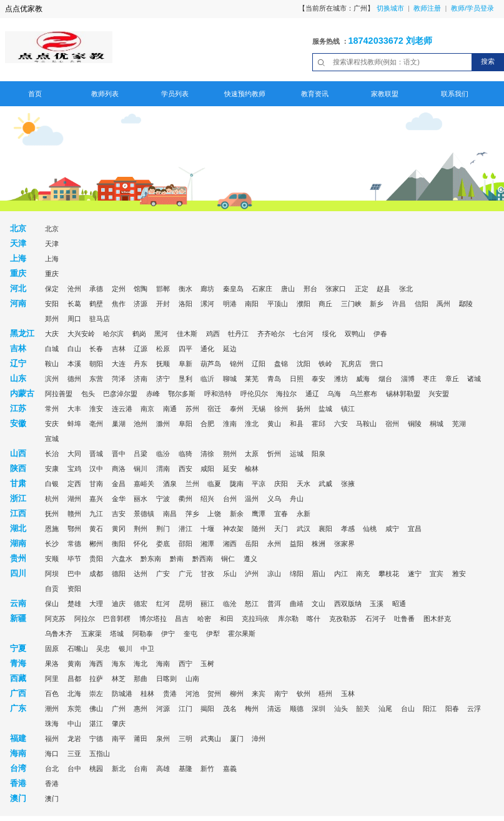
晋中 (119, 454)
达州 (141, 574)
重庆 (52, 274)
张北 (406, 289)
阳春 (452, 709)
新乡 (377, 304)
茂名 (230, 709)
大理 (96, 604)
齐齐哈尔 (271, 334)
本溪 (74, 364)
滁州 (163, 424)
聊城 (230, 379)
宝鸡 (74, 469)
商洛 (119, 469)
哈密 (204, 619)
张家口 (336, 289)
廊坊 (207, 289)
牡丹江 (238, 334)
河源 (163, 709)
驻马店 (100, 319)
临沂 (207, 379)
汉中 (96, 469)
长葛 (74, 304)
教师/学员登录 (472, 8)
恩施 (52, 529)
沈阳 (304, 364)
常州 (52, 409)
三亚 (74, 754)
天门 (281, 529)
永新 (304, 514)
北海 (74, 694)
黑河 (161, 334)
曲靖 (297, 604)
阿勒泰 (143, 634)
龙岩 (74, 739)
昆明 (185, 604)
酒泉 (170, 484)
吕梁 (141, 454)
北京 (52, 229)
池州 (141, 424)
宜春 (281, 514)
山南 (192, 679)
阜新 (185, 364)
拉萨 (96, 679)
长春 (96, 349)
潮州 (52, 709)
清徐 (207, 454)
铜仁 (228, 559)
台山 (408, 709)
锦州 (237, 364)
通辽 (312, 394)
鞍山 (52, 364)
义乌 (274, 499)
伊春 (380, 334)
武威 (325, 484)
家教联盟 (385, 94)
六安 (341, 424)
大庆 (52, 334)
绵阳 (297, 574)
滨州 (52, 379)
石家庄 (262, 289)
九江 (96, 514)
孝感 (348, 529)
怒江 (252, 604)
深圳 (319, 709)
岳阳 (252, 544)
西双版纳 (348, 604)
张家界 (344, 544)
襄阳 (325, 529)
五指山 (100, 754)
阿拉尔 (85, 619)
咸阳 (207, 469)
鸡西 (213, 334)
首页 (35, 94)
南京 (147, 409)
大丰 (74, 409)
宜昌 (415, 529)
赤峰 (153, 394)
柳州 (237, 694)
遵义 (250, 559)
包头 (88, 394)
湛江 (96, 724)
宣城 (52, 439)
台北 (52, 769)
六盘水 (122, 559)
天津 (52, 244)
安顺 (52, 559)
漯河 (207, 304)
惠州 (141, 709)
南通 (170, 409)
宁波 (163, 499)
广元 (185, 574)
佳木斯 (187, 334)
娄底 (163, 544)
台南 (141, 769)
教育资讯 (315, 94)
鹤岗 (139, 334)
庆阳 (281, 484)
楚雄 (74, 604)
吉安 (119, 514)
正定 (362, 289)
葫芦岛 (211, 364)
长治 (52, 454)
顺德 (297, 709)
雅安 (459, 574)
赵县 (383, 289)
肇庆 (119, 724)
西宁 (185, 664)
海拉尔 (286, 394)
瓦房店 (351, 364)
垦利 (185, 379)
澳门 (52, 799)
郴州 (96, 544)
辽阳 (259, 364)
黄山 (274, 424)
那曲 (141, 679)
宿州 (392, 424)
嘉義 (230, 769)
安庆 (52, 424)
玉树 (207, 664)
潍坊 (341, 379)
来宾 (259, 694)
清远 (274, 709)
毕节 (74, 559)
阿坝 (52, 574)
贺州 (214, 694)
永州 (274, 544)
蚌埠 (74, 424)
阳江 (430, 709)
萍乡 (192, 514)
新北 (119, 769)
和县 (297, 424)
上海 (52, 259)
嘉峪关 (144, 484)
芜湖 (459, 424)
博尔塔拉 (153, 619)
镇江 (348, 409)
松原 (163, 349)
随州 (259, 529)
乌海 (334, 394)
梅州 (252, 709)
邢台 (310, 289)
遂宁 (415, 574)
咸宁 (392, 529)
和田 (227, 619)
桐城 (437, 424)
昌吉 (182, 619)
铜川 (141, 469)
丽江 (207, 604)
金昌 (119, 484)
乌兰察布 (363, 394)
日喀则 (166, 679)
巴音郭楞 (117, 619)
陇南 (237, 484)
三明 (185, 739)
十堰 (207, 529)
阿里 (52, 679)
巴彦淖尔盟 (120, 394)
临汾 (163, 454)
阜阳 (185, 424)
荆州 (141, 529)
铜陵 (415, 424)
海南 (163, 664)
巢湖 (119, 424)
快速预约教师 (245, 94)
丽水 (141, 499)
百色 (52, 694)
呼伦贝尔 (254, 394)
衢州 (185, 499)
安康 (52, 469)
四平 (185, 349)
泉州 (163, 739)
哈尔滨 (113, 334)
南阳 (252, 304)
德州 (74, 379)
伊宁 (168, 634)
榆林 (252, 469)
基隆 (185, 769)
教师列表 (105, 94)
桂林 (147, 694)
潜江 (185, 529)
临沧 (230, 604)
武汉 (304, 529)
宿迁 (214, 409)
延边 (230, 349)
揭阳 (207, 709)
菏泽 (119, 379)
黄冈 (119, 529)
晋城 (96, 454)
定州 (119, 289)
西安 (185, 469)
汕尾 (385, 709)
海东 (119, 664)
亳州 (96, 424)
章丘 (452, 379)
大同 (74, 454)
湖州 (74, 499)
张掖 (348, 484)
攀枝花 (389, 574)
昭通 (399, 604)
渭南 (163, 469)
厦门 (237, 739)
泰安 (319, 379)
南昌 (170, 514)
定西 (74, 484)
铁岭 (325, 364)
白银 (52, 484)
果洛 (52, 664)
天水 (304, 484)
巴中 (74, 574)
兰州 (192, 484)
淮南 (230, 424)
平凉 (259, 484)
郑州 (52, 319)
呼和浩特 (218, 394)
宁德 (96, 739)
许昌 (399, 304)
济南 (141, 379)
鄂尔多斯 (182, 394)
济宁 (163, 379)
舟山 (297, 499)
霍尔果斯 (242, 634)
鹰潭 (259, 514)
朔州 (230, 454)
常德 (74, 544)
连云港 (122, 409)
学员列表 (175, 94)
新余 (237, 514)
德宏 (141, 604)
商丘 (325, 304)
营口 (377, 364)
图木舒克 (437, 619)
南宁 (281, 694)
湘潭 (207, 544)
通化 (207, 349)
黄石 (96, 529)
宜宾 (437, 574)
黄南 (74, 664)
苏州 (192, 409)
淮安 (96, 409)
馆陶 (141, 289)
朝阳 (96, 364)
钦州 (304, 694)
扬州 (304, 409)
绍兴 (207, 499)
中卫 (147, 649)
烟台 (385, 379)
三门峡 (351, 304)
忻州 (274, 454)
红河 (163, 604)
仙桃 (370, 529)
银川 (126, 649)
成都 (96, 574)
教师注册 (427, 8)
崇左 (96, 694)
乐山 (230, 574)
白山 (74, 349)
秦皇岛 (233, 289)
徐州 (281, 409)
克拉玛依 (255, 619)
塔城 (117, 634)
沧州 (74, 289)
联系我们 (455, 94)
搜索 (488, 61)
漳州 (259, 739)
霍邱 (319, 424)
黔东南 (151, 559)
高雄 (163, 769)
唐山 (288, 289)
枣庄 (430, 379)
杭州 (52, 499)
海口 (52, 754)
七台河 (303, 334)
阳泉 (319, 454)
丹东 (141, 364)
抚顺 (163, 364)
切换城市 (390, 8)
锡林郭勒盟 (403, 394)
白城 (52, 349)
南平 (119, 739)
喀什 (314, 619)
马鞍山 (366, 424)
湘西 (230, 544)
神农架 (233, 529)
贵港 (170, 694)
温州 (252, 499)
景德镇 (144, 514)
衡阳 (119, 544)
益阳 (297, 544)
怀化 (141, 544)
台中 (74, 769)
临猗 (185, 454)
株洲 (319, 544)
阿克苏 (55, 619)
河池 (192, 694)
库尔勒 (288, 619)
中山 (74, 724)
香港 (52, 784)
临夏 (214, 484)
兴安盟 (439, 394)
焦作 (119, 304)
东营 (96, 379)
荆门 (163, 529)
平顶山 (278, 304)
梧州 (325, 694)
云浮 (474, 709)
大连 (119, 364)
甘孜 (207, 574)
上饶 (214, 514)
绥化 (329, 334)
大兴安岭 (81, 334)
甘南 (96, 484)
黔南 (177, 559)
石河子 (376, 619)
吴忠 (103, 649)
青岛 (274, 379)
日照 (297, 379)
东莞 (74, 709)
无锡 (259, 409)
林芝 (119, 679)
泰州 (237, 409)
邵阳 (185, 544)
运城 (297, 454)
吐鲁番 (404, 619)
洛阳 (185, 304)
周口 (74, 319)
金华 (119, 499)
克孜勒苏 (343, 619)
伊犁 (213, 634)
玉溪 (377, 604)
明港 (230, 304)
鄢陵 (466, 304)
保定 (52, 289)
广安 (163, 574)
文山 (319, 604)
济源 (141, 304)
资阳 (74, 589)
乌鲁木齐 (59, 634)
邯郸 (163, 289)
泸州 (252, 574)
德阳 (119, 574)
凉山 (274, 574)
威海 (363, 379)
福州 (52, 739)
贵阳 (96, 559)
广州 (119, 709)
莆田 (141, 739)
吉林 (119, 349)
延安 (230, 469)
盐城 (325, 409)
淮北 (252, 424)
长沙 (52, 544)
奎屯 (190, 634)
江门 (185, 709)
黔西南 (203, 559)
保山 (52, 604)
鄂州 (74, 529)
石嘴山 (78, 649)
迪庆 (119, 604)
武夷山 (211, 739)
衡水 (185, 289)
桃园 (96, 769)
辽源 (141, 349)
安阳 (52, 304)
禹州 (443, 304)
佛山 (96, 709)
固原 (52, 649)
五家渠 (91, 634)
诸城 (474, 379)
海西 (96, 664)
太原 (252, 454)
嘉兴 (96, 499)
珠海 (52, 724)
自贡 (52, 589)
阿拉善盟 (59, 394)
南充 (363, 574)
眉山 (319, 574)
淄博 (408, 379)
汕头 (341, 709)
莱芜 (252, 379)
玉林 (348, 694)
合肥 (207, 424)
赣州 (74, 514)
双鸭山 (355, 334)
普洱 (274, 604)
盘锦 (281, 364)
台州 (230, 499)
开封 (163, 304)
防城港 (122, 694)
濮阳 (304, 304)
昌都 (74, 679)
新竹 (207, 769)
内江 (341, 574)
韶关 (363, 709)
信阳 (422, 304)
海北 (141, 664)
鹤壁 (96, 304)
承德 (96, 289)
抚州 (52, 514)
